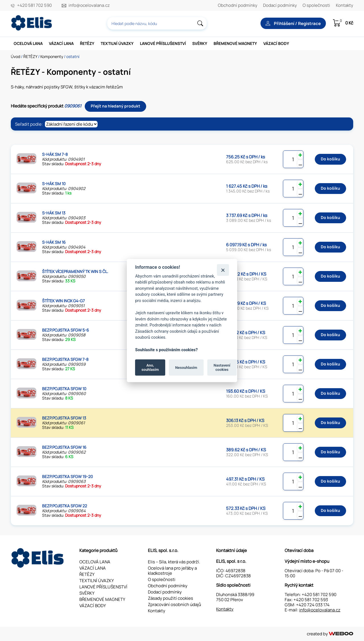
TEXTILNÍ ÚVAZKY (117, 43)
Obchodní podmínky (238, 5)
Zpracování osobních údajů (174, 604)
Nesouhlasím (186, 367)
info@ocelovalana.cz (89, 5)
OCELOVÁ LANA (28, 43)
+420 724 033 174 (313, 605)
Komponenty (52, 56)
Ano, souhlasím (150, 367)
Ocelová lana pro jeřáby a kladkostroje (172, 571)
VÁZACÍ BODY (276, 43)
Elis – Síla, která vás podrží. (174, 562)
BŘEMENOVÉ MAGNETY (235, 43)
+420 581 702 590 (34, 5)
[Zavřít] (223, 270)
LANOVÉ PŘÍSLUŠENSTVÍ (163, 43)
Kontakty (345, 5)
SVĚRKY (200, 43)
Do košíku (330, 159)
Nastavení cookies (222, 367)
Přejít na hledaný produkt (115, 106)
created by (330, 634)
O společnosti (316, 5)
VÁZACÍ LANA (61, 43)
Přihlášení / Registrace (293, 23)
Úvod (15, 56)
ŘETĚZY (87, 43)
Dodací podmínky (280, 5)
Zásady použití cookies (170, 598)
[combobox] (157, 23)
